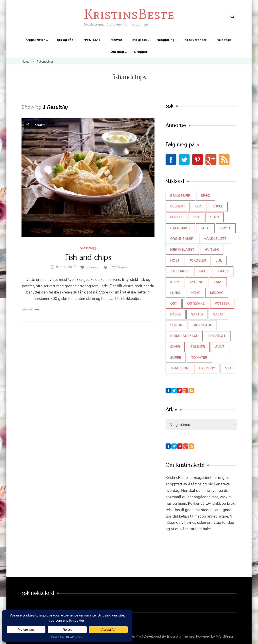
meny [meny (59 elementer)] (195, 293)
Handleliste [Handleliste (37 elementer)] (215, 239)
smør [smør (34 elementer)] (175, 347)
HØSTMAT (92, 40)
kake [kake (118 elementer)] (203, 271)
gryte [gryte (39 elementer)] (226, 228)
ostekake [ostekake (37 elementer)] (196, 303)
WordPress (225, 636)
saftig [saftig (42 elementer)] (197, 314)
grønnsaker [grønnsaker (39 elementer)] (182, 239)
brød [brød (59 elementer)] (205, 196)
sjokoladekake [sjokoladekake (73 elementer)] (184, 336)
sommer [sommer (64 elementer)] (198, 347)
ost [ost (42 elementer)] (174, 303)
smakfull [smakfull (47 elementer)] (217, 336)
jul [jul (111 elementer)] (219, 260)
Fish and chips (88, 257)
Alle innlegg (88, 248)
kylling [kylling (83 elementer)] (197, 282)
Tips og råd (64, 40)
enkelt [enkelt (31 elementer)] (176, 217)
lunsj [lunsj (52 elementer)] (175, 293)
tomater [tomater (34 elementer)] (199, 358)
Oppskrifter (36, 40)
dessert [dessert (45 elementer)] (178, 206)
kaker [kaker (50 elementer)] (223, 271)
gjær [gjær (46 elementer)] (214, 217)
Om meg (117, 52)
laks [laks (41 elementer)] (218, 282)
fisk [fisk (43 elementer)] (196, 217)
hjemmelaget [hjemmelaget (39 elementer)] (182, 250)
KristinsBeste (129, 14)
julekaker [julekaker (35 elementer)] (179, 271)
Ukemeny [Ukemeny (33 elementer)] (207, 368)
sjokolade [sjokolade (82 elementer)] (202, 325)
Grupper (141, 52)
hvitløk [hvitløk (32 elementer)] (212, 250)
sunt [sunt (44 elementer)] (220, 347)
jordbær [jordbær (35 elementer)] (198, 260)
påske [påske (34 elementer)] (176, 314)
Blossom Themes (181, 636)
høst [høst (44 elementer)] (175, 260)
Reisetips (224, 40)
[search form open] (232, 17)
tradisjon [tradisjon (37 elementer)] (179, 368)
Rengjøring (166, 40)
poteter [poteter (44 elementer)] (222, 303)
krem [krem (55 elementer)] (175, 282)
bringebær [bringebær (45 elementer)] (180, 196)
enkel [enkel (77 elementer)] (218, 206)
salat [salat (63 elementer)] (219, 314)
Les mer (28, 309)
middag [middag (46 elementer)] (217, 293)
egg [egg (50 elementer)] (199, 206)
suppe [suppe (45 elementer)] (176, 358)
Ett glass (140, 40)
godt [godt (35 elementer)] (205, 228)
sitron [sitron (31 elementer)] (176, 325)
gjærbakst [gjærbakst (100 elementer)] (180, 228)
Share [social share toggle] (35, 125)
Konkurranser (196, 40)
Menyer (116, 40)
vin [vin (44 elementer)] (228, 368)
